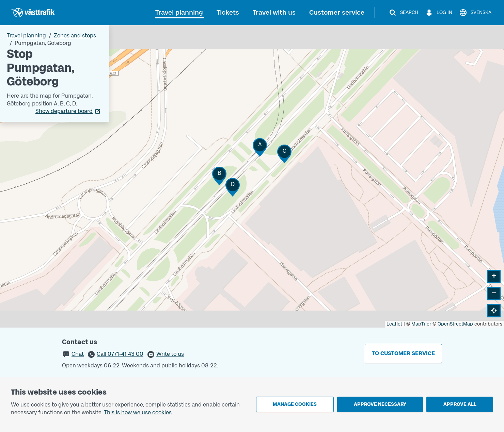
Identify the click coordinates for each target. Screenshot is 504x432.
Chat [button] (78, 354)
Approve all (460, 404)
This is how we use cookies (138, 412)
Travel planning (179, 12)
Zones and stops (75, 36)
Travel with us (274, 12)
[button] (260, 147)
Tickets (228, 12)
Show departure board (64, 111)
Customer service (337, 12)
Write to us (170, 354)
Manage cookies (295, 404)
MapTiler (421, 324)
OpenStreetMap (455, 324)
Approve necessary (380, 404)
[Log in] (439, 13)
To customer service (403, 353)
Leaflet (394, 324)
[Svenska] (475, 13)
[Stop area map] (252, 176)
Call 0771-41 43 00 (120, 354)
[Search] (403, 13)
